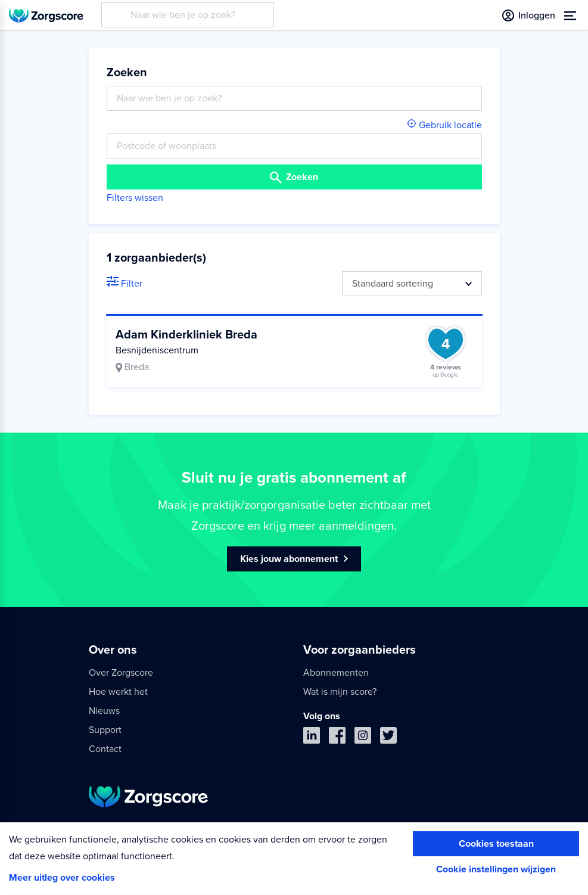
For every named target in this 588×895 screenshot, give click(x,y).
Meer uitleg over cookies (62, 878)
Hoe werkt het (118, 692)
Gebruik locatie (444, 125)
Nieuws (104, 711)
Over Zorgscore (121, 673)
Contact (105, 749)
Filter (125, 284)
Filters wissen (135, 198)
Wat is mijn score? (340, 692)
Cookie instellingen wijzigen (496, 869)
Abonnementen (336, 673)
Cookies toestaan (496, 844)
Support (105, 730)
